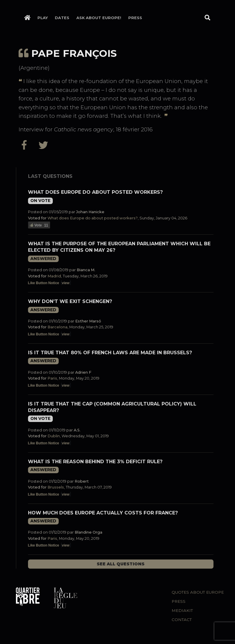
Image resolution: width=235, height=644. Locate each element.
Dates (62, 18)
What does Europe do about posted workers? (95, 192)
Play (43, 18)
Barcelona (57, 327)
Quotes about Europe (198, 592)
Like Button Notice (44, 283)
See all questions (121, 564)
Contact (182, 620)
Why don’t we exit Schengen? (70, 301)
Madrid (54, 276)
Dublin (54, 436)
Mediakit (182, 610)
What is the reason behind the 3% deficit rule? (95, 462)
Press (135, 18)
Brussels (56, 487)
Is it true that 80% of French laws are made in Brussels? (110, 353)
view (66, 283)
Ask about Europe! (99, 18)
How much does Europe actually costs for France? (103, 513)
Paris (52, 378)
